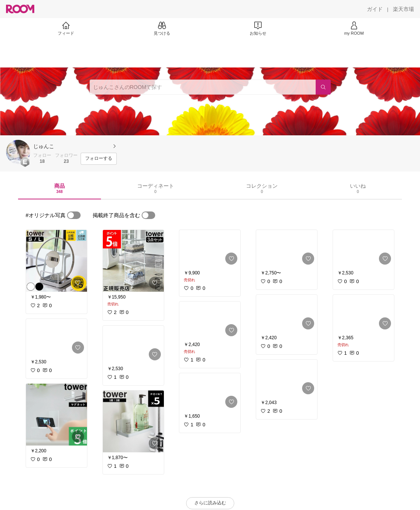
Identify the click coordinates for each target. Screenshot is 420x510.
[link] (57, 261)
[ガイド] (375, 9)
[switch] (74, 215)
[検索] (323, 87)
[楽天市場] (403, 9)
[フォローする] (99, 159)
